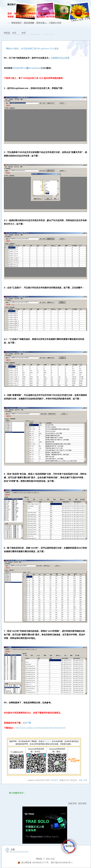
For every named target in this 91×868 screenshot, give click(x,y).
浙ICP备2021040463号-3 (62, 863)
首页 (14, 33)
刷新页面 (73, 803)
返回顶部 (82, 803)
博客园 (7, 33)
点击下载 (27, 723)
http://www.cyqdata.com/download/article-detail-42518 (41, 728)
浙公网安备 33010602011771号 (33, 863)
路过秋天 (12, 5)
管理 (24, 33)
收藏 (81, 780)
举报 (85, 780)
